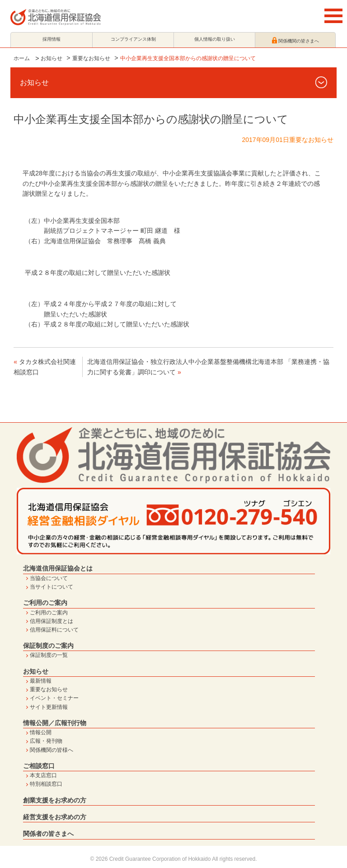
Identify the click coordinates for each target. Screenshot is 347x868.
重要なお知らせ (91, 58)
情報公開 (41, 732)
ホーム (22, 58)
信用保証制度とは (52, 621)
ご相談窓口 (39, 766)
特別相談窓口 (46, 784)
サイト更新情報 (49, 707)
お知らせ (52, 58)
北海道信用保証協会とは (58, 568)
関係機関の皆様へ (52, 750)
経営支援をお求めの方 (55, 817)
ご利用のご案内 (45, 603)
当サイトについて (52, 587)
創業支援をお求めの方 (55, 800)
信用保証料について (54, 630)
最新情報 (41, 681)
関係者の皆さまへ (48, 834)
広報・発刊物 (46, 741)
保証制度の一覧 (49, 655)
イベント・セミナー (54, 698)
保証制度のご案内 (48, 646)
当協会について (49, 578)
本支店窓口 (43, 775)
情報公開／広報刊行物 (55, 723)
